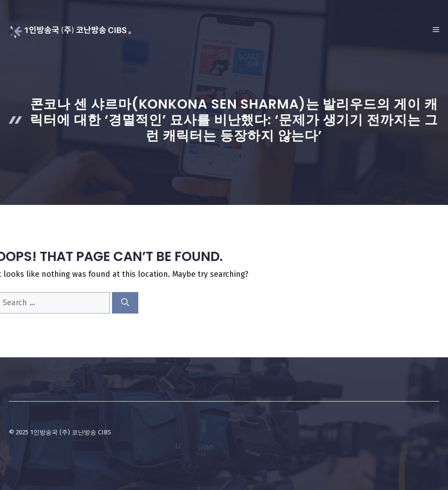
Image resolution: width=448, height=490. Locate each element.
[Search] (125, 303)
